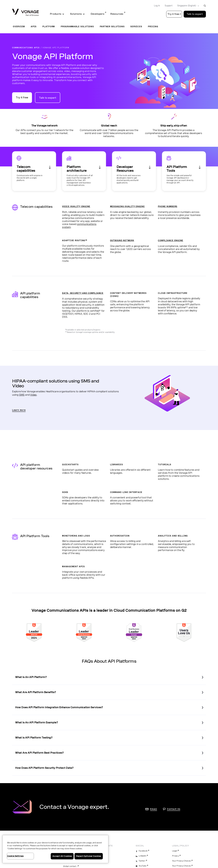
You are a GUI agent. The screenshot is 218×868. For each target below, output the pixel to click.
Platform (49, 26)
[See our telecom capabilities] (34, 171)
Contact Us (174, 809)
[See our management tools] (184, 171)
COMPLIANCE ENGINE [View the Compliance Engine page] (171, 240)
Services (136, 26)
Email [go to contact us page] (154, 809)
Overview (19, 26)
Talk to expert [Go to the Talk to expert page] (195, 14)
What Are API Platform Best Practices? (39, 753)
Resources (117, 14)
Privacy (175, 856)
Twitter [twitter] (142, 861)
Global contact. (70, 866)
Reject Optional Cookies (89, 856)
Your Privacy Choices (181, 861)
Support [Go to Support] (169, 6)
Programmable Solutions (77, 26)
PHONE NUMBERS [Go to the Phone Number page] (168, 206)
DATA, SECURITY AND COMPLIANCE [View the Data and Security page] (83, 293)
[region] (55, 849)
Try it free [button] (173, 14)
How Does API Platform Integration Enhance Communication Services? (59, 707)
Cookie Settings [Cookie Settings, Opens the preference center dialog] (15, 856)
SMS (22, 395)
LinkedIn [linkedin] (142, 856)
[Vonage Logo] (25, 13)
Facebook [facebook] (143, 851)
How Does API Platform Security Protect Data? (44, 768)
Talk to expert (48, 98)
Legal (175, 851)
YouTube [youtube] (142, 866)
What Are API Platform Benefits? (36, 692)
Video (33, 395)
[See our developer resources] (134, 171)
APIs (34, 26)
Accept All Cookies (62, 856)
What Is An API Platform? (31, 677)
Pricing (153, 26)
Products (56, 14)
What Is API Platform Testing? (34, 738)
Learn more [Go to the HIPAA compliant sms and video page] (19, 410)
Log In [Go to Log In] (157, 6)
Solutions (76, 14)
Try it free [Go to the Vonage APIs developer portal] (22, 98)
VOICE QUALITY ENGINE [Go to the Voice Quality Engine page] (76, 206)
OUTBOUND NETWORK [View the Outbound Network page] (122, 240)
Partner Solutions (112, 26)
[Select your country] (187, 6)
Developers (98, 14)
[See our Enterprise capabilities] (84, 171)
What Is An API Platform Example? (37, 723)
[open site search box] (205, 6)
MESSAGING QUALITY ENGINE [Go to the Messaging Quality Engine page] (127, 206)
